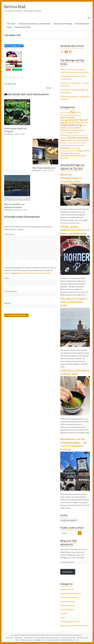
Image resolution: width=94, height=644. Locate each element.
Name (7, 278)
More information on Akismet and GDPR (34, 273)
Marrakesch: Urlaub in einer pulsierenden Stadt (74, 302)
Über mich (11, 24)
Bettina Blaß (15, 7)
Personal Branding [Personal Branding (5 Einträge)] (77, 141)
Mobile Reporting (67, 606)
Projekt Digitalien (67, 610)
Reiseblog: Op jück (40, 640)
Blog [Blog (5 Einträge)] (71, 115)
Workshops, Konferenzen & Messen (74, 626)
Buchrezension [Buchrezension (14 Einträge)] (68, 117)
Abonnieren (68, 572)
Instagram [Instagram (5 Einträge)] (70, 133)
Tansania (64, 614)
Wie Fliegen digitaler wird (44, 168)
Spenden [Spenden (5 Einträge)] (73, 145)
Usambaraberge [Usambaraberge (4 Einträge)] (75, 148)
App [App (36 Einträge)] (73, 112)
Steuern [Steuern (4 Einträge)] (82, 146)
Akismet (7, 273)
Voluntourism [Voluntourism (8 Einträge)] (66, 156)
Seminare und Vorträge (63, 24)
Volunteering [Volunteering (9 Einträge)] (75, 153)
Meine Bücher (18, 638)
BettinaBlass (9, 134)
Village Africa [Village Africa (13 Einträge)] (83, 151)
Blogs (9, 27)
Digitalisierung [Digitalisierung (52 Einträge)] (71, 125)
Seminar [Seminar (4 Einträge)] (70, 143)
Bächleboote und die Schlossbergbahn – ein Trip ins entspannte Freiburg (74, 444)
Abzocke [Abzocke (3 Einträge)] (63, 113)
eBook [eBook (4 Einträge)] (84, 126)
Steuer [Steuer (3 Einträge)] (78, 146)
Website (8, 303)
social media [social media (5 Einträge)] (65, 145)
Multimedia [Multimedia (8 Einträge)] (65, 140)
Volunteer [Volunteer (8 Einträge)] (64, 153)
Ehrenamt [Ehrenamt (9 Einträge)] (64, 128)
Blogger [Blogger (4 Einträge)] (76, 115)
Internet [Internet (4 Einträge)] (77, 133)
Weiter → (50, 88)
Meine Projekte (29, 638)
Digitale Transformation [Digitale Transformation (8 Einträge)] (70, 123)
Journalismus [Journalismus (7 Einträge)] (66, 135)
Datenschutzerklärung (67, 640)
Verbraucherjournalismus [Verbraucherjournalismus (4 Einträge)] (68, 151)
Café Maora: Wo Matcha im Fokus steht (75, 372)
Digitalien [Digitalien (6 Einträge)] (85, 123)
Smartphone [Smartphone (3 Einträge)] (83, 143)
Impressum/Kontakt (22, 27)
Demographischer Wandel (71, 593)
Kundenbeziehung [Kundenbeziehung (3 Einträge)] (76, 135)
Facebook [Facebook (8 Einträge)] (74, 130)
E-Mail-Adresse (11, 291)
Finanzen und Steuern (69, 597)
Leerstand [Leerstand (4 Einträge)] (85, 135)
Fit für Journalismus (26, 640)
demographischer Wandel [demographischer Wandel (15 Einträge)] (74, 120)
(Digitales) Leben (67, 589)
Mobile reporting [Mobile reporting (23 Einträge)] (78, 138)
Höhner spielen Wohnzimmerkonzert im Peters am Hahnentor (75, 230)
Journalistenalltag (67, 601)
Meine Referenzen (82, 24)
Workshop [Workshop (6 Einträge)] (64, 158)
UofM (63, 618)
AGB (77, 640)
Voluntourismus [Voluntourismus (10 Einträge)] (79, 156)
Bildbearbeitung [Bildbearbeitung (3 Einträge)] (65, 115)
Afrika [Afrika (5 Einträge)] (68, 113)
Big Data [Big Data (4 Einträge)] (79, 113)
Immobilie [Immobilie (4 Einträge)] (63, 133)
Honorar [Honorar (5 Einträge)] (82, 130)
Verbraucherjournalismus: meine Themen (34, 24)
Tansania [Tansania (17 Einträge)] (65, 148)
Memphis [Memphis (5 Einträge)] (64, 138)
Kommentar (9, 234)
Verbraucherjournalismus (70, 622)
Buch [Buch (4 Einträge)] (80, 115)
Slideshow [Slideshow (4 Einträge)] (76, 143)
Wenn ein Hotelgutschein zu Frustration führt (71, 178)
